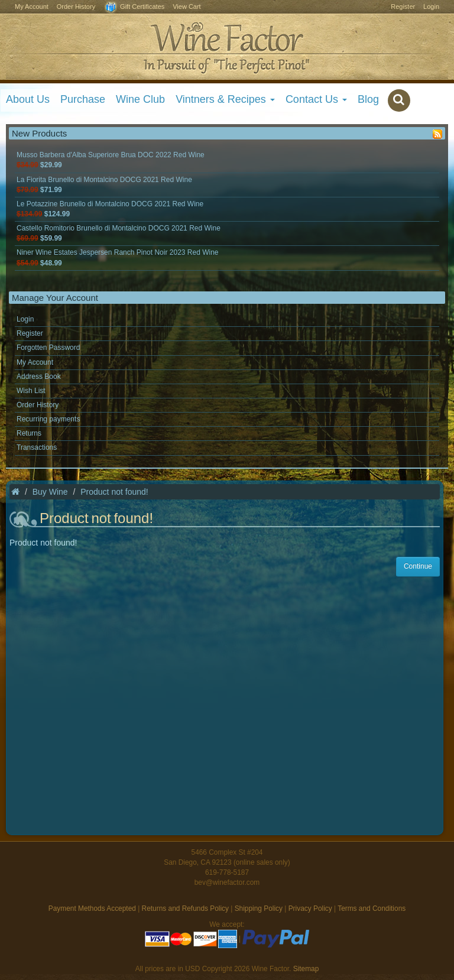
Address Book (39, 377)
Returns (29, 433)
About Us (28, 99)
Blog (368, 99)
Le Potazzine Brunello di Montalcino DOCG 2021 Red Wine (110, 209)
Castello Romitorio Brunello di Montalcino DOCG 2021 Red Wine (119, 233)
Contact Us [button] (316, 99)
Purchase (83, 99)
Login (431, 7)
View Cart (187, 7)
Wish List (31, 391)
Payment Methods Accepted (92, 908)
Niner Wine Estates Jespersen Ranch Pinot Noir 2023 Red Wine (118, 257)
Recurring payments (48, 419)
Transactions (37, 447)
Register (403, 7)
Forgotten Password (48, 348)
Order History (76, 7)
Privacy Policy (310, 908)
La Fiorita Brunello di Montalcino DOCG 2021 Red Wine (104, 185)
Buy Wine (50, 492)
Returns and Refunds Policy (185, 908)
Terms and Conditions (372, 908)
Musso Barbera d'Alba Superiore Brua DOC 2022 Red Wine (111, 160)
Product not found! (114, 492)
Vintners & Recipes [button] (225, 99)
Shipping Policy (259, 908)
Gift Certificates (134, 7)
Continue (418, 566)
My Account (32, 7)
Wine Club (140, 99)
